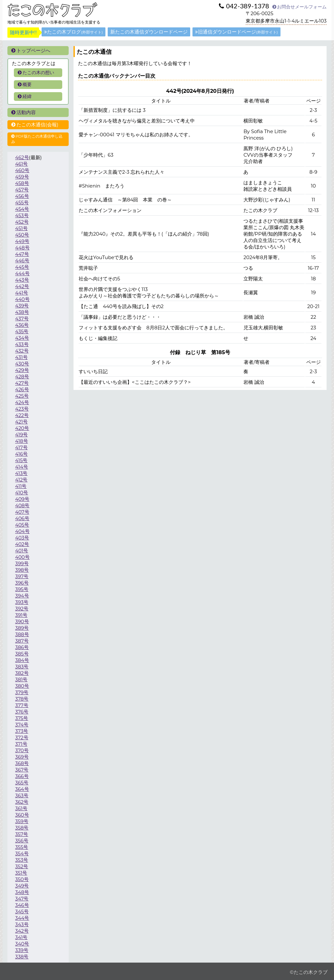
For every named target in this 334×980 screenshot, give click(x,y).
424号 (22, 402)
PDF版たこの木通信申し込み (37, 139)
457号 (22, 190)
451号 (21, 228)
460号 (22, 170)
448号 (22, 248)
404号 (22, 531)
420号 (22, 428)
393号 (22, 602)
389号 (22, 628)
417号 (21, 447)
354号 (22, 854)
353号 (22, 860)
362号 (22, 802)
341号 (21, 937)
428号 (22, 377)
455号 (22, 203)
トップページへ (31, 50)
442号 (22, 286)
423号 (22, 409)
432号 (22, 351)
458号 (22, 183)
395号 (22, 589)
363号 (22, 796)
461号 (21, 164)
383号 (22, 667)
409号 (22, 499)
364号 (22, 789)
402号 (22, 544)
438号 (22, 312)
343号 (22, 924)
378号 (22, 699)
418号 (22, 441)
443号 (22, 280)
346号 (22, 905)
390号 (22, 621)
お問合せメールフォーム (300, 7)
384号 (22, 660)
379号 (22, 692)
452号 (22, 222)
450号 (22, 235)
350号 (22, 879)
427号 (22, 383)
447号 (22, 254)
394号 (22, 596)
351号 (21, 873)
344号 (22, 918)
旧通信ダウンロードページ (236, 32)
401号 (22, 551)
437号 (22, 319)
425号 (22, 396)
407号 (22, 512)
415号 (21, 460)
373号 (22, 731)
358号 (22, 828)
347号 (22, 899)
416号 (21, 454)
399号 (22, 563)
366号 (22, 776)
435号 (22, 331)
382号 (22, 673)
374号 (22, 725)
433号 (22, 344)
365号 (22, 783)
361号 (21, 808)
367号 (22, 770)
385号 (22, 654)
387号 (22, 641)
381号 (21, 679)
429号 (22, 370)
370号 (22, 750)
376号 (22, 712)
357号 (22, 834)
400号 (22, 557)
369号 (22, 757)
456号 (22, 196)
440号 (22, 299)
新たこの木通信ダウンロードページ (149, 32)
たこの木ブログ (74, 32)
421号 (21, 422)
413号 (21, 473)
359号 (22, 821)
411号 (21, 486)
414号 (22, 467)
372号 (22, 737)
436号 (22, 325)
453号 (22, 215)
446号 (22, 261)
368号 (22, 763)
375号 (22, 718)
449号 (22, 241)
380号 (22, 686)
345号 (22, 912)
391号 (21, 615)
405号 (22, 525)
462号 (22, 157)
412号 (21, 480)
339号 (22, 950)
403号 (22, 538)
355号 (22, 847)
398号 (22, 570)
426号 (22, 389)
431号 (21, 357)
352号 (22, 866)
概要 (25, 84)
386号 (22, 647)
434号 (22, 338)
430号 (22, 364)
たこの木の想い (36, 73)
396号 (22, 583)
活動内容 (24, 112)
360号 (22, 815)
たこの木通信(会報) (35, 125)
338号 (22, 957)
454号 (22, 209)
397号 (22, 576)
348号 (22, 892)
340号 (22, 944)
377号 (22, 705)
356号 (22, 841)
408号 (22, 505)
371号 (21, 744)
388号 (22, 634)
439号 (22, 306)
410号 (22, 493)
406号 (22, 518)
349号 (22, 886)
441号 (22, 293)
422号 (22, 415)
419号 (21, 435)
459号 (22, 177)
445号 (22, 267)
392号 (22, 609)
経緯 (25, 96)
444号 (22, 273)
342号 (22, 931)
